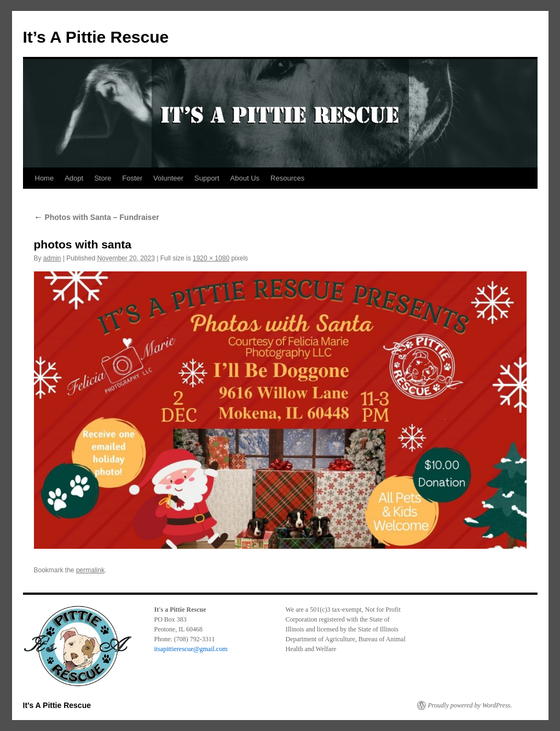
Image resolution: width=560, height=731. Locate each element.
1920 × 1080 (211, 258)
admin (52, 258)
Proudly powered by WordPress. (470, 705)
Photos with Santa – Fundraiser (97, 217)
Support (207, 178)
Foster (132, 178)
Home (45, 178)
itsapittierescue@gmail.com (191, 649)
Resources (287, 178)
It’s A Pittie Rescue (96, 37)
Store (103, 178)
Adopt (74, 178)
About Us (245, 178)
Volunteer (168, 178)
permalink (90, 570)
